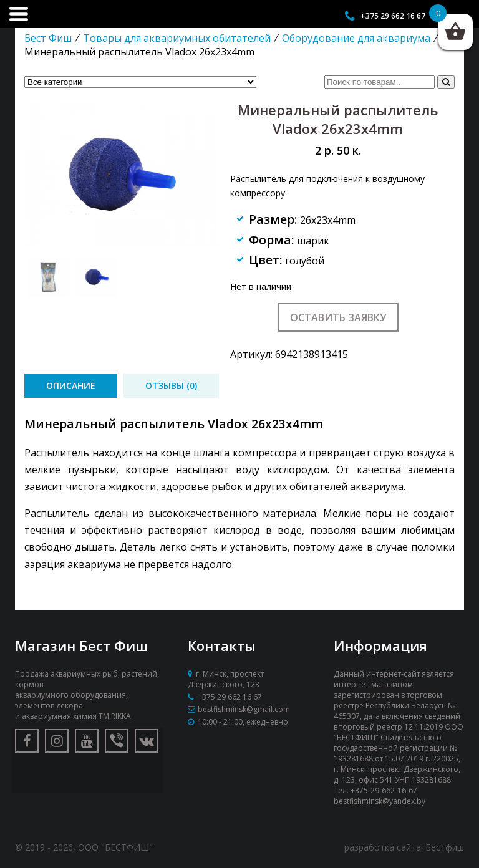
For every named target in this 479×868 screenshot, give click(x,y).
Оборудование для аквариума (356, 38)
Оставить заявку (338, 317)
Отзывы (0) (171, 386)
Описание (71, 386)
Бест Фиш (48, 38)
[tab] (71, 386)
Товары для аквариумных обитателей (177, 38)
